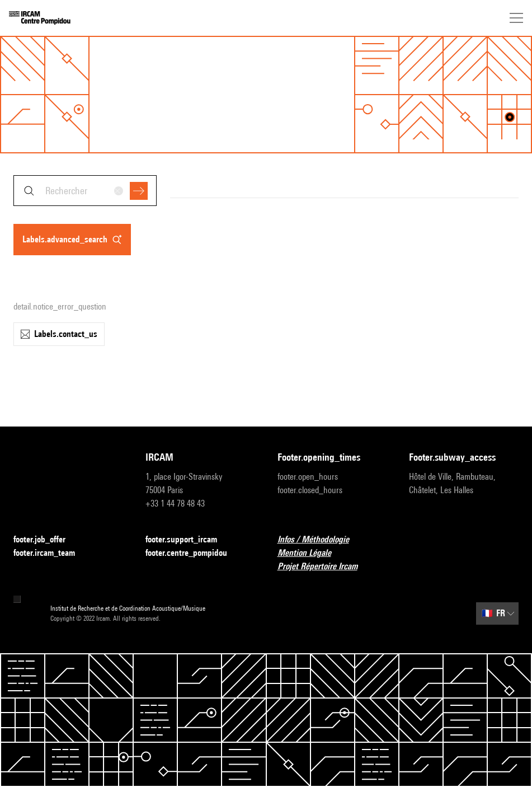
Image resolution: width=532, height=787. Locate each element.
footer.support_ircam (188, 540)
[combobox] (85, 191)
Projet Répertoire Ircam (324, 567)
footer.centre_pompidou (193, 553)
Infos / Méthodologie (320, 540)
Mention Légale (311, 553)
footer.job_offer (46, 540)
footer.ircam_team (51, 553)
